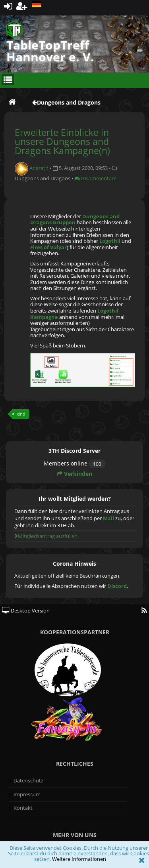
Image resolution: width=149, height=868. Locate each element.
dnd (21, 414)
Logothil (110, 241)
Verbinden (74, 474)
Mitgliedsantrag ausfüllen (46, 536)
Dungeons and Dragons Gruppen (75, 219)
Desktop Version (26, 610)
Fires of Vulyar (48, 247)
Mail (108, 518)
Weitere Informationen (79, 859)
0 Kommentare (96, 178)
